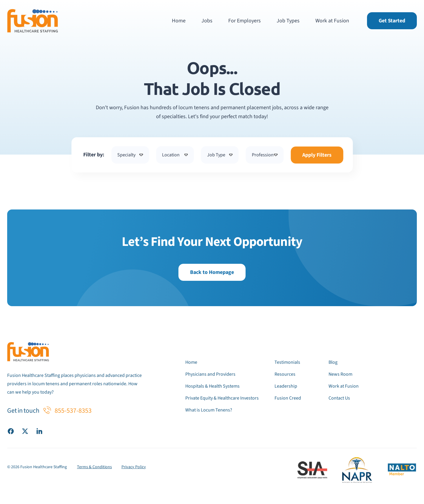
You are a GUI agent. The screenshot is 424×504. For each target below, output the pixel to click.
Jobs (207, 21)
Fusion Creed (288, 398)
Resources (285, 374)
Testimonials (287, 362)
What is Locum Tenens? (209, 410)
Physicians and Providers (210, 374)
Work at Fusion (332, 21)
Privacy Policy (134, 467)
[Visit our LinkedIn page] (39, 431)
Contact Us (339, 398)
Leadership (286, 386)
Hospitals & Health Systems (212, 386)
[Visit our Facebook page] (11, 431)
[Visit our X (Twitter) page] (25, 431)
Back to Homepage (212, 272)
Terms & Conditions (94, 467)
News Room (340, 374)
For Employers (245, 21)
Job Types (288, 21)
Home (179, 21)
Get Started (392, 21)
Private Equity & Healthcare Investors (222, 398)
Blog (333, 362)
